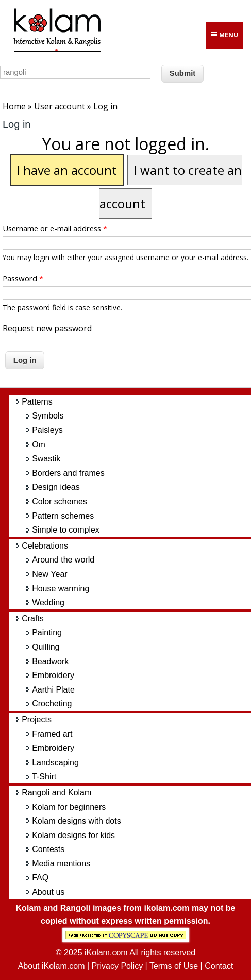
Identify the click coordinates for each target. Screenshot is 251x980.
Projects (37, 720)
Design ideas (56, 487)
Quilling (46, 647)
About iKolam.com (52, 966)
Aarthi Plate (53, 690)
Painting (47, 632)
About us (48, 892)
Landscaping (55, 762)
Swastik (46, 459)
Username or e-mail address (55, 228)
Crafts (33, 618)
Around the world (63, 560)
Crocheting (52, 704)
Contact (219, 966)
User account (60, 106)
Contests (48, 849)
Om (39, 445)
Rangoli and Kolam (56, 792)
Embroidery (53, 675)
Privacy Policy (118, 966)
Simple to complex (66, 530)
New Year (50, 574)
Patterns (37, 402)
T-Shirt (44, 776)
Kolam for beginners (69, 807)
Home (14, 106)
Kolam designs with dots (77, 821)
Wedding (48, 603)
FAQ (40, 878)
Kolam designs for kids (73, 835)
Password (23, 278)
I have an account (67, 170)
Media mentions (61, 864)
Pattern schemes (63, 516)
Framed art (52, 734)
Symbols (48, 416)
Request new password (47, 328)
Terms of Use (174, 966)
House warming (61, 589)
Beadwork (50, 661)
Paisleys (47, 430)
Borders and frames (68, 473)
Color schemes (60, 501)
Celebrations (45, 546)
